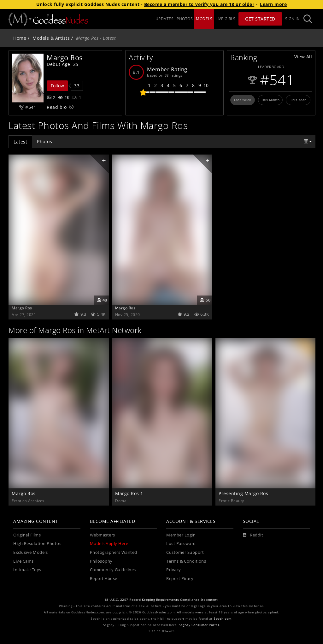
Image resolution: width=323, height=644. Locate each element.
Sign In (293, 19)
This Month (270, 100)
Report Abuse (104, 579)
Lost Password (181, 544)
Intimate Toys (27, 570)
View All (303, 57)
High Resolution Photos (37, 544)
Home (20, 38)
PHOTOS (185, 19)
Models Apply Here (109, 544)
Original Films (27, 535)
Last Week (243, 100)
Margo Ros (22, 308)
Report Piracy (180, 579)
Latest (20, 142)
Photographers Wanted (114, 552)
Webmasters (103, 535)
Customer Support (185, 552)
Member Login (181, 535)
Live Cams (23, 561)
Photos (44, 141)
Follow (57, 86)
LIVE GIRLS (225, 19)
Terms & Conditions (186, 561)
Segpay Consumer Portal (199, 625)
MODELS (204, 19)
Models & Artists (51, 38)
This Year (298, 100)
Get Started (260, 19)
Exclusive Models (30, 552)
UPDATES (165, 19)
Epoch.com (223, 619)
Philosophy (101, 561)
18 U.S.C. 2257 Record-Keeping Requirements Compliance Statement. (162, 600)
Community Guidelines (113, 570)
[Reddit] (253, 535)
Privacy (174, 570)
